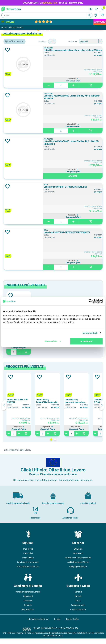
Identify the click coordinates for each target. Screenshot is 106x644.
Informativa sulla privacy (38, 625)
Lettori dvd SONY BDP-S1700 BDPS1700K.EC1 (81, 194)
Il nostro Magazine (78, 615)
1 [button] (71, 445)
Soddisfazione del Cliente (78, 568)
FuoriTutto (100, 22)
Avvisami (85, 182)
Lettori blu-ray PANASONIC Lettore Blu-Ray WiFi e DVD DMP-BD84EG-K (85, 103)
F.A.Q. (78, 606)
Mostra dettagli (90, 333)
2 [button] (75, 445)
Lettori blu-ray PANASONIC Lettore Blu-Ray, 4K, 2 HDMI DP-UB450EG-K (85, 148)
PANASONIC (18, 152)
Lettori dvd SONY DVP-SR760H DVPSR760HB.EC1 (82, 239)
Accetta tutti (86, 341)
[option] (59, 410)
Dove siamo (78, 559)
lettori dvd (17, 134)
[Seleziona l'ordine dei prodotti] (66, 47)
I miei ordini (28, 559)
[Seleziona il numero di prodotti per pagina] (98, 41)
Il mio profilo (28, 554)
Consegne (28, 606)
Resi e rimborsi (28, 615)
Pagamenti (28, 602)
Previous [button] (44, 411)
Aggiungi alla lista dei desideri (48, 55)
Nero (14, 175)
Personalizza (53, 341)
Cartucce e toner (78, 611)
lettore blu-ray (18, 116)
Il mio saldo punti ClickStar (28, 572)
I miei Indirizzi (28, 563)
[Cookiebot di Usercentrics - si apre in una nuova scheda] (91, 301)
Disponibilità (84, 84)
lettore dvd (17, 122)
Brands (78, 602)
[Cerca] (47, 15)
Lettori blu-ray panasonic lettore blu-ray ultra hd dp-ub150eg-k (85, 57)
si (13, 192)
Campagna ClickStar (78, 572)
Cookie (57, 625)
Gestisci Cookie (72, 625)
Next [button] (102, 411)
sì (13, 199)
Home (4, 27)
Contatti (78, 597)
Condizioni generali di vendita (28, 597)
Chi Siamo (78, 554)
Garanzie (28, 611)
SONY (15, 158)
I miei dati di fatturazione (28, 568)
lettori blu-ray (18, 128)
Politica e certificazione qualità (78, 563)
